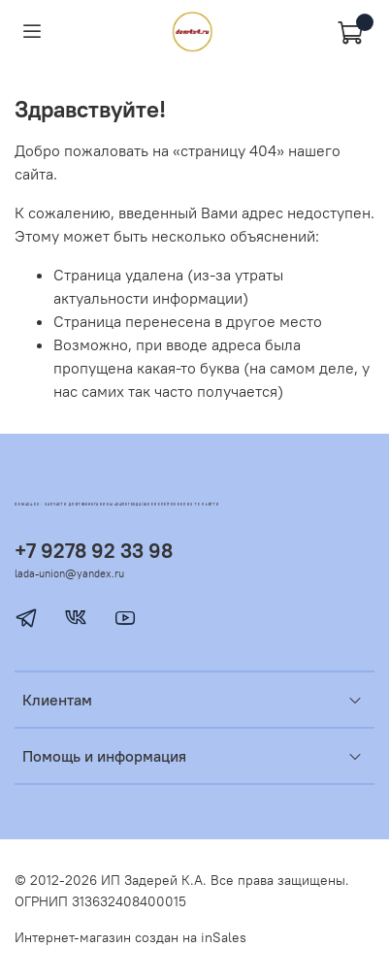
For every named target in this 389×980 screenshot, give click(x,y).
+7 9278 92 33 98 (94, 551)
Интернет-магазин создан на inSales (130, 937)
